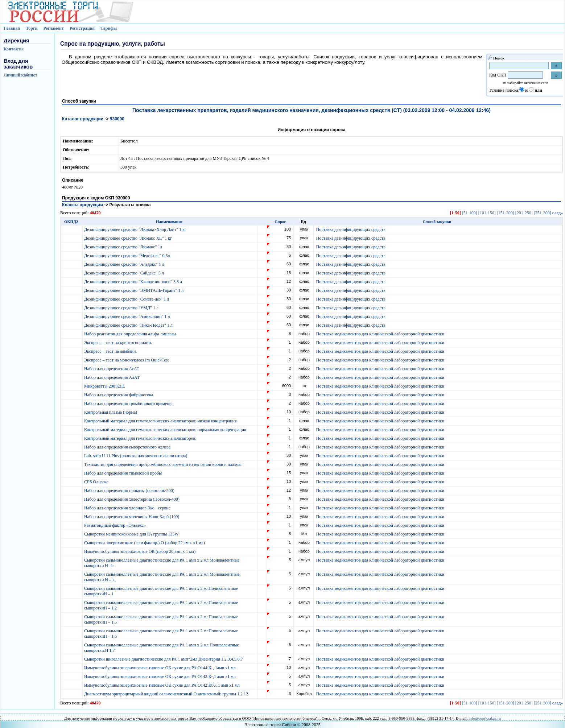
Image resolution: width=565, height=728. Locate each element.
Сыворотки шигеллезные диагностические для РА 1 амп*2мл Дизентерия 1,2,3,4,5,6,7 (164, 659)
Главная (12, 28)
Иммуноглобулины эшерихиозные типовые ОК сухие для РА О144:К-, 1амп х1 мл (160, 668)
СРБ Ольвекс (97, 482)
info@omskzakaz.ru (485, 718)
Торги (32, 28)
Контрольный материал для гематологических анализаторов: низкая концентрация (161, 421)
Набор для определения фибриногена (119, 395)
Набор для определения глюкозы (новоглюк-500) (130, 491)
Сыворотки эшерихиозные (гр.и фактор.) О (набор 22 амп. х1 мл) (145, 543)
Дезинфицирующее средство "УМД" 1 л (122, 308)
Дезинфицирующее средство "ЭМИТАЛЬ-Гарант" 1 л (134, 290)
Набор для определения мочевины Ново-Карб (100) (132, 517)
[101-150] (487, 213)
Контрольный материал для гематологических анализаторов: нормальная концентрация (166, 430)
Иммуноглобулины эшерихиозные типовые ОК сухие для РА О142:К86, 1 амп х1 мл (162, 685)
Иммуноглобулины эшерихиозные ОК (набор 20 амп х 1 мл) (140, 551)
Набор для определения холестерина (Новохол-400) (132, 499)
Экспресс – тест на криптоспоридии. (119, 343)
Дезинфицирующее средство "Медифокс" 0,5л (128, 256)
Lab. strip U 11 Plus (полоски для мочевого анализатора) (136, 456)
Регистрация (82, 28)
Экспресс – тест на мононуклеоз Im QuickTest (127, 360)
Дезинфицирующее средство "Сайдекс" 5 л (125, 273)
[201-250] (524, 213)
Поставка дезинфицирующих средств (351, 229)
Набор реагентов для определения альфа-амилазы (131, 334)
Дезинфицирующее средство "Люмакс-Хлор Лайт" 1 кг (136, 229)
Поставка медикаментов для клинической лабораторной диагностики (380, 334)
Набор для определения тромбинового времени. (129, 404)
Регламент (53, 28)
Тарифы (109, 28)
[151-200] (506, 213)
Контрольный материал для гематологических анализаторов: (141, 438)
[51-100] (470, 213)
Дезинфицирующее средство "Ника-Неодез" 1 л (129, 325)
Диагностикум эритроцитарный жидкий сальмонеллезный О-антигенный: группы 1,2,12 (167, 694)
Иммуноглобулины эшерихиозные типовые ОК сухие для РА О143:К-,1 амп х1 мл (160, 677)
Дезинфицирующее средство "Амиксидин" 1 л (128, 317)
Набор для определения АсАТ (112, 369)
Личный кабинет (20, 75)
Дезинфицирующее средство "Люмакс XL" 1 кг (129, 238)
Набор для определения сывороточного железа (128, 447)
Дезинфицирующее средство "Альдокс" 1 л (125, 264)
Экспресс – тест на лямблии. (111, 351)
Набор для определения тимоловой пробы (123, 473)
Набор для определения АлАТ (112, 377)
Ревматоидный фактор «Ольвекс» (116, 525)
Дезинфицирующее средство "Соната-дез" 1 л (127, 299)
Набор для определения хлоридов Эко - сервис (128, 508)
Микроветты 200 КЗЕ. (105, 386)
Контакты (14, 49)
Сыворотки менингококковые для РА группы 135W (132, 534)
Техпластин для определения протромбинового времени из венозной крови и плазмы (163, 464)
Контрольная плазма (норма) (111, 412)
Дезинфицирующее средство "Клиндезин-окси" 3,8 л (134, 282)
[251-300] (543, 213)
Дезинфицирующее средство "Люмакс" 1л (124, 247)
